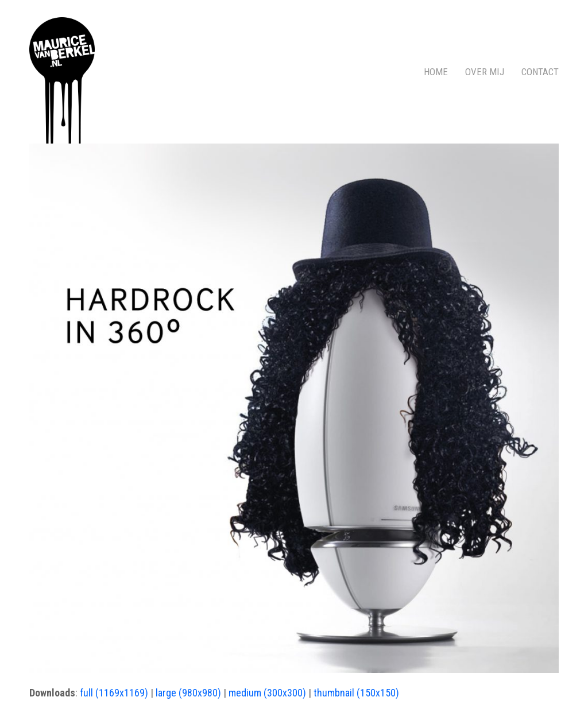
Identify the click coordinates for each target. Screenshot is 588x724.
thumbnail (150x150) (356, 693)
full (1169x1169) (114, 693)
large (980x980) (188, 693)
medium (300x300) (267, 693)
